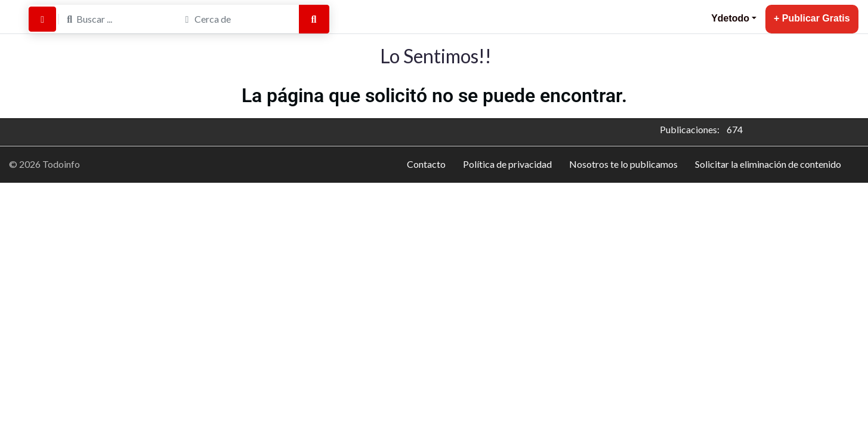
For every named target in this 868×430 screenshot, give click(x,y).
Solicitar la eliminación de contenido (768, 164)
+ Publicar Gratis (812, 18)
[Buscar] (314, 19)
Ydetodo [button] (730, 18)
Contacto (426, 164)
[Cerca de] (236, 19)
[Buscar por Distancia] (42, 19)
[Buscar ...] (118, 19)
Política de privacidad (507, 164)
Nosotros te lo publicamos (623, 164)
